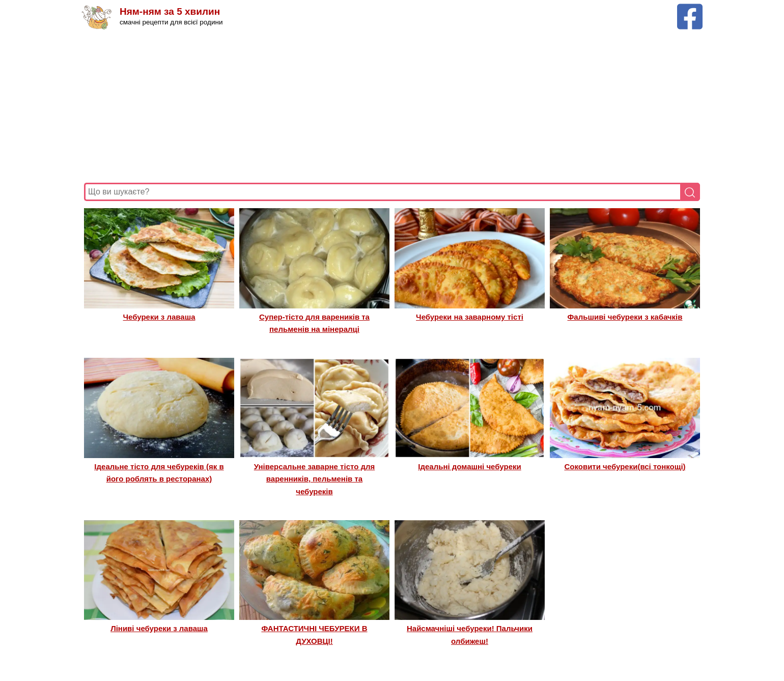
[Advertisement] (389, 106)
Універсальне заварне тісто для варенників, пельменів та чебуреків (315, 479)
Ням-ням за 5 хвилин (170, 11)
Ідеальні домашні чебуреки (469, 466)
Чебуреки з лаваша (159, 317)
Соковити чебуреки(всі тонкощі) (625, 466)
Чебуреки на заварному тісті (470, 317)
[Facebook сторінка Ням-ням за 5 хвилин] (690, 8)
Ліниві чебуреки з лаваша (159, 628)
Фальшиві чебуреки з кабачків (625, 317)
